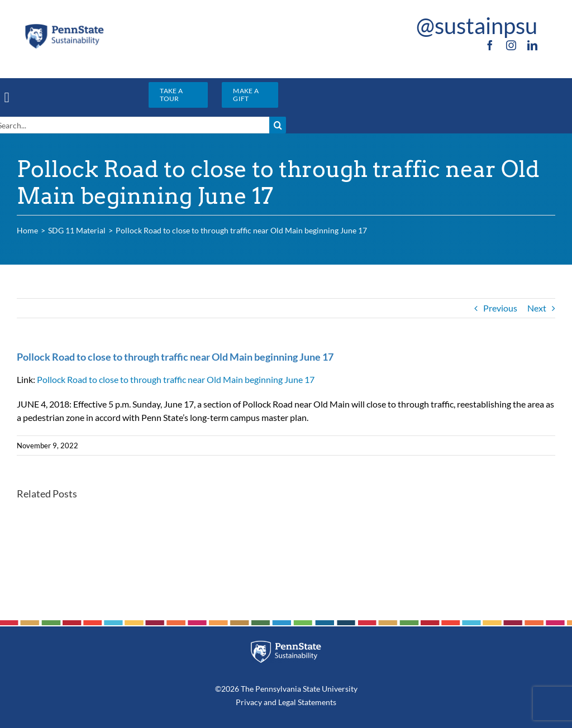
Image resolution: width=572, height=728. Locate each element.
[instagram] (511, 45)
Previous (500, 308)
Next (537, 308)
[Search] (278, 125)
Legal (287, 702)
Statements (316, 702)
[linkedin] (532, 45)
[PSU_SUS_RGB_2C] (64, 27)
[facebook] (490, 45)
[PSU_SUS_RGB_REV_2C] (286, 645)
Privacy (249, 702)
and (270, 702)
